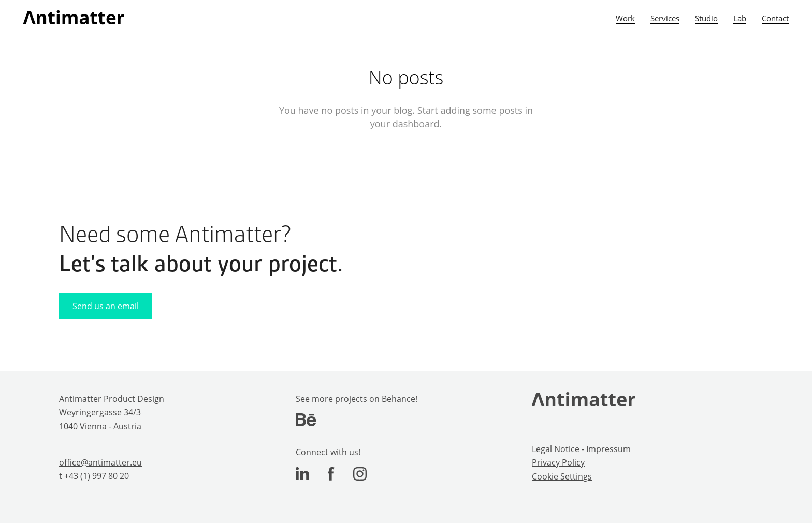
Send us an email (106, 306)
